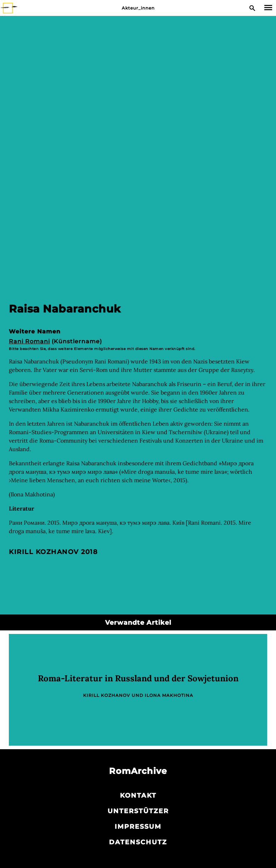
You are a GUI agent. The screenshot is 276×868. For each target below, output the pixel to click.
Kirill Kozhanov (44, 552)
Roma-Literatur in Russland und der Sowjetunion (138, 678)
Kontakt (138, 796)
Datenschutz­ (138, 842)
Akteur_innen (138, 8)
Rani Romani (29, 341)
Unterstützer (138, 811)
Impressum (138, 827)
